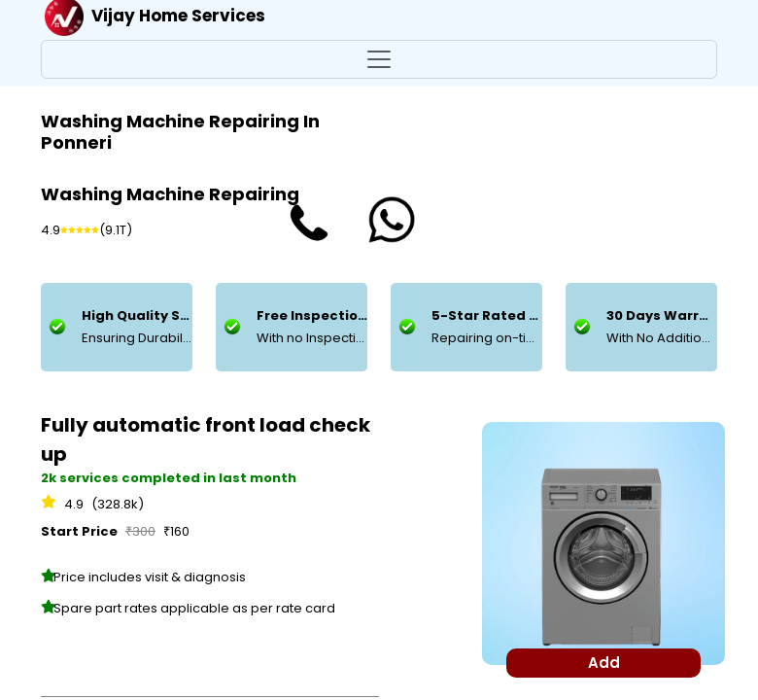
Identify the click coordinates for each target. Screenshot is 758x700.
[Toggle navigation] (379, 59)
